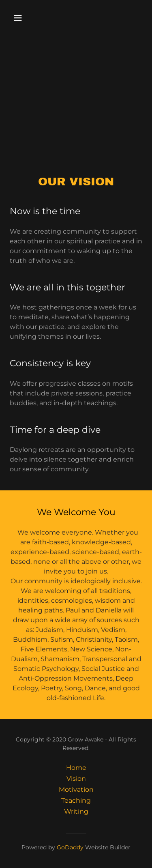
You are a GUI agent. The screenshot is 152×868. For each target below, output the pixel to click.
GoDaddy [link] (70, 847)
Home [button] (76, 768)
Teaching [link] (76, 800)
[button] (25, 18)
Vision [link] (76, 779)
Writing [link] (76, 811)
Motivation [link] (76, 790)
